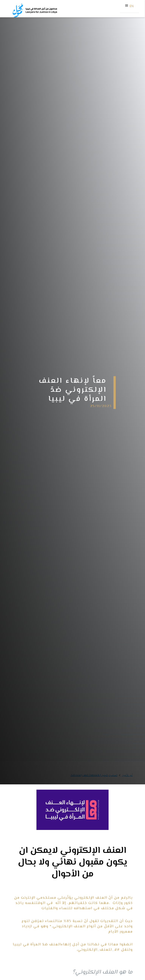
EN (132, 6)
